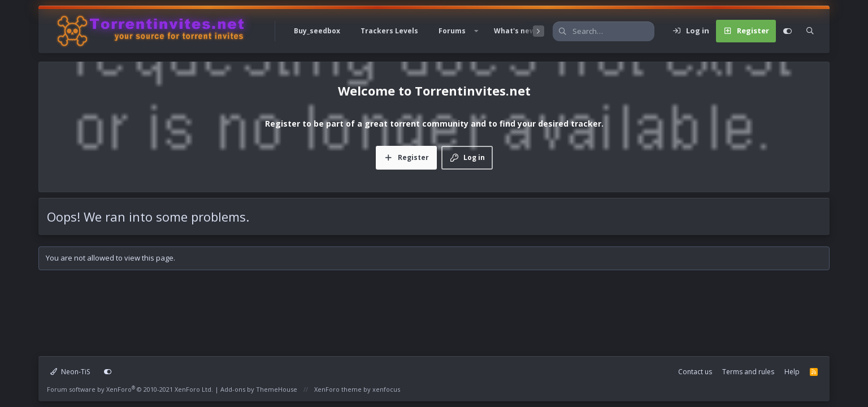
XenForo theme (338, 389)
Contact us (695, 372)
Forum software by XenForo (130, 389)
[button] (476, 31)
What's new (515, 31)
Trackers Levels (389, 31)
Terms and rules (748, 372)
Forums (452, 31)
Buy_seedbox (317, 31)
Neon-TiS (70, 372)
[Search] (613, 31)
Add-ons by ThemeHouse (259, 389)
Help (792, 372)
